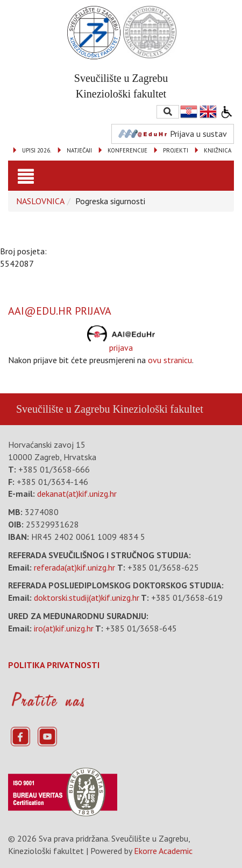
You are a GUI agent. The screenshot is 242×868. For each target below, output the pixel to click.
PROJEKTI (176, 150)
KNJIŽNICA (218, 150)
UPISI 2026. (37, 150)
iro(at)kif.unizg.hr (64, 628)
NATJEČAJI (79, 150)
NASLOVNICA (40, 201)
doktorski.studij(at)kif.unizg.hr (87, 598)
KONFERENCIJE (127, 150)
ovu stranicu (170, 360)
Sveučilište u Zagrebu (63, 409)
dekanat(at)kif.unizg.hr (77, 494)
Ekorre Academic (163, 851)
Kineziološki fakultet (158, 409)
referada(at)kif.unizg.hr (74, 567)
